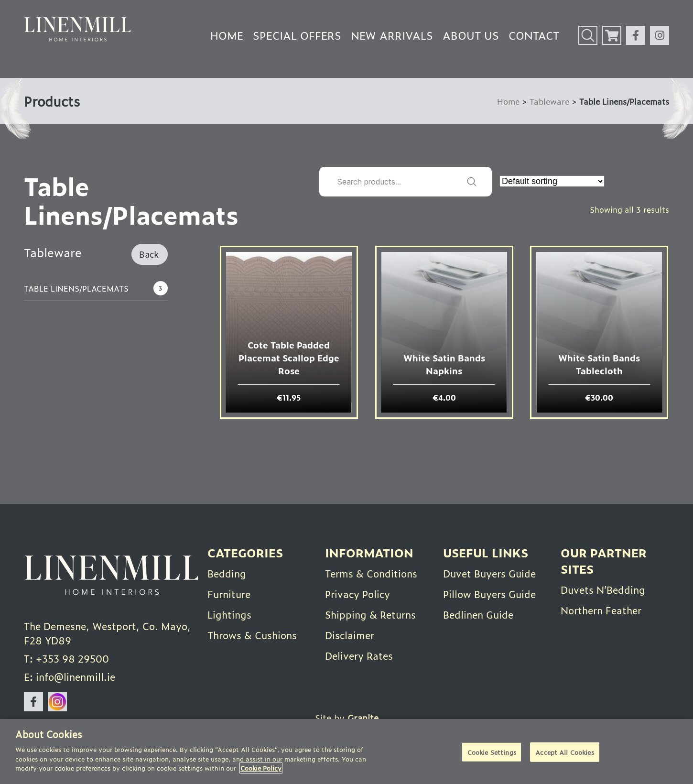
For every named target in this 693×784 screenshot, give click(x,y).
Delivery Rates (359, 655)
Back (149, 254)
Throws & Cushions (252, 635)
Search (472, 182)
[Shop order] (552, 181)
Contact (534, 35)
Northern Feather (601, 610)
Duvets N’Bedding (603, 589)
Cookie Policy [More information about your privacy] (261, 768)
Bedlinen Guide (478, 614)
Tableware (549, 101)
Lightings (229, 614)
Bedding (227, 573)
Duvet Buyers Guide (489, 573)
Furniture (229, 594)
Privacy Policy (357, 594)
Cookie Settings (492, 752)
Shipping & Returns (370, 614)
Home (227, 35)
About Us (471, 35)
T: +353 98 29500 (66, 658)
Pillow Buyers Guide (489, 594)
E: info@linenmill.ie (70, 676)
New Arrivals (392, 35)
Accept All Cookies (564, 752)
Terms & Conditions (371, 573)
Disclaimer (350, 635)
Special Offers (297, 35)
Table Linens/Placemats (76, 288)
